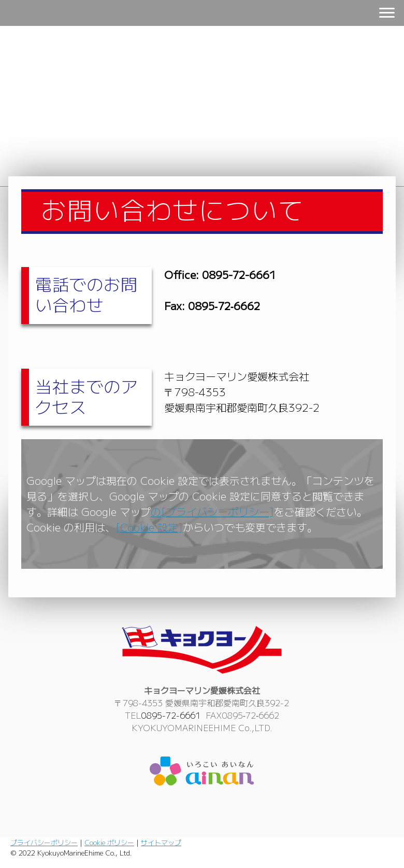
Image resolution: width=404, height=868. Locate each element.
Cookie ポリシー (109, 842)
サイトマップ (161, 842)
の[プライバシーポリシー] (212, 512)
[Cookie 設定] (149, 527)
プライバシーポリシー (44, 842)
